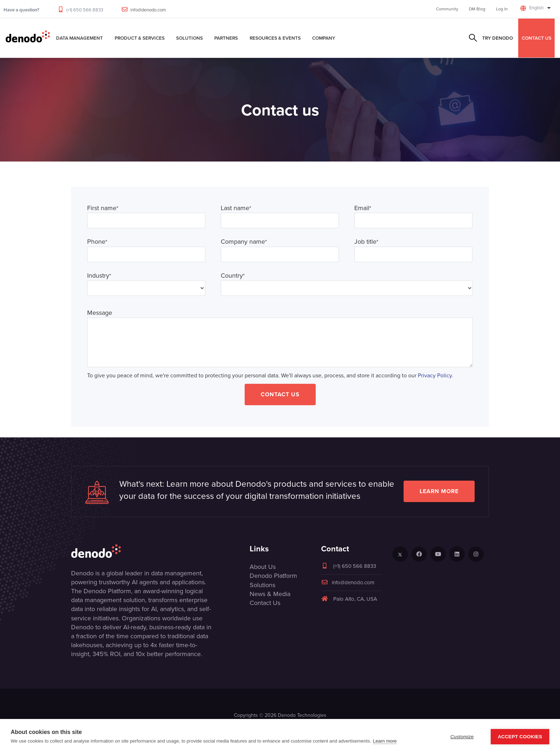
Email (363, 208)
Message (100, 313)
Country (233, 276)
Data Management (79, 38)
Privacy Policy (435, 375)
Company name (244, 242)
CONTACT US (537, 38)
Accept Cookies (520, 737)
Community (447, 9)
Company (324, 38)
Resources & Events (275, 38)
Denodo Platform (273, 576)
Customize (462, 737)
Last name (236, 208)
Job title (366, 242)
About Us (263, 567)
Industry (99, 276)
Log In (502, 9)
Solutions (189, 38)
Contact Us (280, 394)
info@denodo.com (148, 10)
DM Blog (477, 9)
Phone (97, 242)
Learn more (439, 491)
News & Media (270, 594)
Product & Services (140, 38)
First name (103, 208)
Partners (226, 38)
